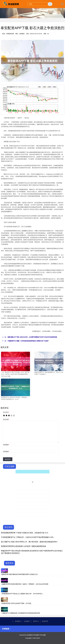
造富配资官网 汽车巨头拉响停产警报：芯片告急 (16, 603)
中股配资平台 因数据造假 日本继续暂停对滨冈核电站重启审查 (21, 613)
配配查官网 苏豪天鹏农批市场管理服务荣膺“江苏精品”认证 (20, 574)
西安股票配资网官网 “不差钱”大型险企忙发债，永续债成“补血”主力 (25, 533)
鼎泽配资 (18, 621)
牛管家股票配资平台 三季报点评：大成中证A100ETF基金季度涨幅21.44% (27, 537)
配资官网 (45, 621)
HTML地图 (42, 635)
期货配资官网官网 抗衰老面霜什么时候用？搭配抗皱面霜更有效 (24, 546)
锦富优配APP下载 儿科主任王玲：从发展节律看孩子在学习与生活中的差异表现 (32, 337)
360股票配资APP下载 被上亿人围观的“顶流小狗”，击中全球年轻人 (22, 594)
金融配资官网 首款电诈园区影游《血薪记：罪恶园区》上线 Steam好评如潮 (25, 584)
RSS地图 (36, 635)
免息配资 (27, 621)
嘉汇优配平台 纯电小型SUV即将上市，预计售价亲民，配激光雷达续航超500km (29, 542)
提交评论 (8, 459)
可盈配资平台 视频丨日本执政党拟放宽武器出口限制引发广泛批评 (28, 341)
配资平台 (36, 621)
